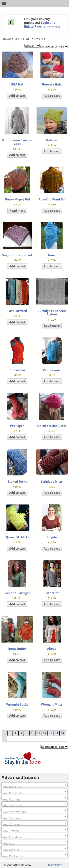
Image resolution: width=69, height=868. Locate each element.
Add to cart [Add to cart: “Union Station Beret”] (52, 437)
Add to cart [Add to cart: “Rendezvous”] (52, 381)
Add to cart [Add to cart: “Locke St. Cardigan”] (17, 604)
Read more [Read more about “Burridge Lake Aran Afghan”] (52, 326)
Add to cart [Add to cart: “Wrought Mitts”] (52, 716)
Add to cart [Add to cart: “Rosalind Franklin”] (52, 211)
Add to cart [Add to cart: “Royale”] (52, 549)
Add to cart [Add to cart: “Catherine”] (52, 604)
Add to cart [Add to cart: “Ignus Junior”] (17, 660)
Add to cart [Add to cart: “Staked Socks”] (17, 493)
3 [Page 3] (21, 733)
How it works (53, 27)
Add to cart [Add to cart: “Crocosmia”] (17, 381)
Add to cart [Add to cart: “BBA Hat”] (17, 96)
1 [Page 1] (10, 733)
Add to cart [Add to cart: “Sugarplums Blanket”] (17, 266)
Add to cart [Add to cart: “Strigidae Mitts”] (52, 493)
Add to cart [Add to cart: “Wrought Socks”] (17, 716)
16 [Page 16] (62, 733)
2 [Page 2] (15, 733)
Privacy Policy (54, 865)
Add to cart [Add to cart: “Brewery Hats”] (52, 96)
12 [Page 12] (38, 733)
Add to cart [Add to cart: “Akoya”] (52, 660)
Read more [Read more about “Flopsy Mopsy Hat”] (17, 211)
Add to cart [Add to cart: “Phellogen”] (17, 437)
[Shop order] (32, 46)
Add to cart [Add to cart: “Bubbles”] (52, 151)
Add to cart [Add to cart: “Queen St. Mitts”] (17, 549)
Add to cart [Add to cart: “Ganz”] (52, 266)
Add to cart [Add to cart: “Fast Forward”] (17, 322)
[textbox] (34, 787)
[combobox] (34, 785)
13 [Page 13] (44, 733)
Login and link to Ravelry (40, 24)
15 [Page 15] (56, 733)
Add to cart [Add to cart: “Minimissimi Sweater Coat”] (17, 155)
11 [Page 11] (32, 733)
